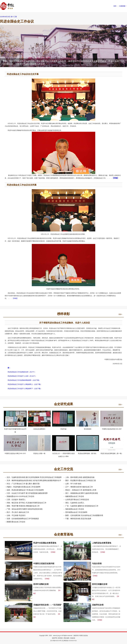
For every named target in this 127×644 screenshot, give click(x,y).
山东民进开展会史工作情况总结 (77, 500)
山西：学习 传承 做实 (73, 484)
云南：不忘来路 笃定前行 (16, 515)
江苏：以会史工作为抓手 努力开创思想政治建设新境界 (27, 493)
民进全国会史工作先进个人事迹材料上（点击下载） (25, 384)
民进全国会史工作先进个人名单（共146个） (22, 376)
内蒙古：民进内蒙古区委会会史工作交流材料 (23, 487)
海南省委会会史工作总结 (75, 509)
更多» (120, 314)
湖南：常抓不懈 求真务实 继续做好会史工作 (23, 506)
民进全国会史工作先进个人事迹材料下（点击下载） (25, 389)
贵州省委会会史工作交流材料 (76, 512)
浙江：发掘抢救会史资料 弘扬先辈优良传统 (82, 493)
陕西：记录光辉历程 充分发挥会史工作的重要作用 (84, 515)
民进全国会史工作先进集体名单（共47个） (22, 372)
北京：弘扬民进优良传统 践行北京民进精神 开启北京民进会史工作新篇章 (34, 477)
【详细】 (53, 552)
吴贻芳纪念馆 (98, 605)
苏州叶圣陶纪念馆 (41, 584)
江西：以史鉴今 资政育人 (16, 500)
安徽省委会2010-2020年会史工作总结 (20, 496)
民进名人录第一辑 (39, 453)
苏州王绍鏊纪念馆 (100, 584)
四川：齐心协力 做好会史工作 (18, 512)
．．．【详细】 (13, 298)
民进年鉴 (63, 429)
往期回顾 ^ (123, 6)
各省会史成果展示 (39, 429)
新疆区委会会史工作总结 (16, 522)
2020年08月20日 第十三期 (8, 17)
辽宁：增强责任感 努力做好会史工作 (79, 487)
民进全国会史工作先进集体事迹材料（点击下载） (24, 380)
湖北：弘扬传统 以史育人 (75, 503)
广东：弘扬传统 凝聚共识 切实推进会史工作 (82, 506)
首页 (115, 6)
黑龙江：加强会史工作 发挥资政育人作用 (81, 490)
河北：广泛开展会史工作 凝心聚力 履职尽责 (23, 484)
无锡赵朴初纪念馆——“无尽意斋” (48, 605)
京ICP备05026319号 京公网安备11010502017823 (63, 641)
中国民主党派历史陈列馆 (44, 564)
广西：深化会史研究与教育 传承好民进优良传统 (25, 509)
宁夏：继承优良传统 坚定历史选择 (78, 519)
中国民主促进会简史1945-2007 (112, 429)
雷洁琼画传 (88, 429)
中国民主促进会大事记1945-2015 (15, 453)
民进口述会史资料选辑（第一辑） (112, 453)
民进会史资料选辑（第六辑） (88, 453)
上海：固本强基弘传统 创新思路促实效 (80, 477)
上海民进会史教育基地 (102, 543)
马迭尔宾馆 (97, 564)
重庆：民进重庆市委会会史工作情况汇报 (81, 480)
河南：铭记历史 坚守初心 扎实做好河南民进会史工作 (26, 503)
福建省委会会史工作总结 (75, 496)
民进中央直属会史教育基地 (45, 543)
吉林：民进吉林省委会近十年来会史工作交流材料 (25, 490)
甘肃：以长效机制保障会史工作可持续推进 (23, 519)
